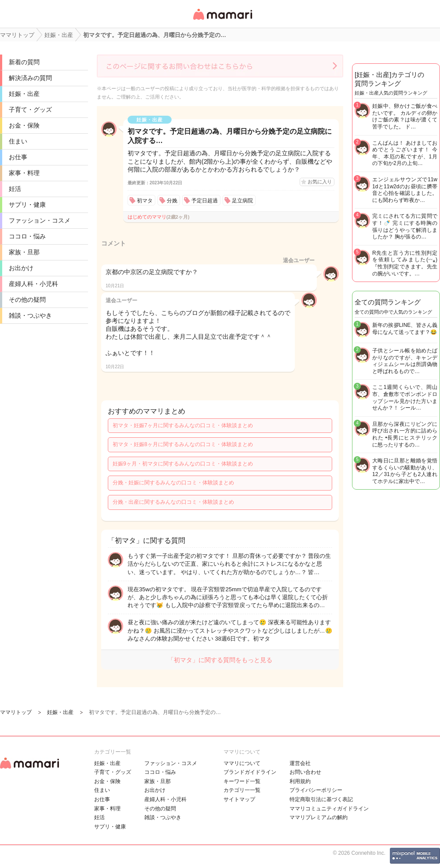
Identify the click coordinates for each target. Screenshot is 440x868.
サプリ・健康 (27, 205)
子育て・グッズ (30, 110)
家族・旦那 (24, 252)
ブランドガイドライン (250, 772)
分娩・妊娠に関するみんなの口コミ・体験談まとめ (173, 483)
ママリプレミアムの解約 (319, 817)
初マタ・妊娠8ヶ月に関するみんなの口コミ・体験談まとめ (183, 444)
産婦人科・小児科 (33, 284)
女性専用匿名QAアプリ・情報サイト (222, 20)
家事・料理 (24, 173)
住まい (18, 141)
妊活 (15, 189)
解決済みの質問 (30, 78)
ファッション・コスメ (40, 220)
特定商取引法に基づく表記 (321, 799)
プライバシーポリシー (316, 790)
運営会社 (300, 763)
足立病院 (242, 201)
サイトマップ (239, 799)
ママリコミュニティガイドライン (329, 809)
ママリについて (242, 763)
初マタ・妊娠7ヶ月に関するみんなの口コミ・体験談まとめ (183, 425)
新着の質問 (24, 62)
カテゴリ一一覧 (242, 790)
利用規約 (300, 781)
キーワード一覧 (242, 781)
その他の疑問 (27, 300)
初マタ (145, 201)
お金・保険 (24, 125)
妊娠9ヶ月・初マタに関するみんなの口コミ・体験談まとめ (183, 464)
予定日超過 (205, 201)
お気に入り (320, 182)
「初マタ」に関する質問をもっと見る (220, 660)
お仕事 (18, 157)
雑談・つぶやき (30, 315)
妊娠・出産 (24, 94)
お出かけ (21, 268)
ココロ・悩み (27, 236)
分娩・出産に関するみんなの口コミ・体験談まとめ (173, 502)
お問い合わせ (305, 772)
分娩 (172, 201)
